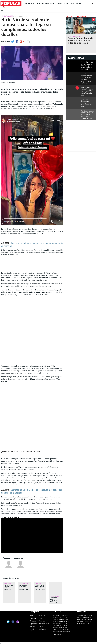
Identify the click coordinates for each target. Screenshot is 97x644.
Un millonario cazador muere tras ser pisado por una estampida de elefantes (86, 79)
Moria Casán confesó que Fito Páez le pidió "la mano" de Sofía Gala (87, 91)
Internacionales (44, 624)
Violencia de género (10, 584)
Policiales (45, 3)
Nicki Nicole (9, 570)
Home (32, 616)
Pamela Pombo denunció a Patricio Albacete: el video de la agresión (8, 589)
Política (36, 3)
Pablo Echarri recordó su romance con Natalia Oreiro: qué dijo (24, 588)
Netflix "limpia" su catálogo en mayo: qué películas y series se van (40, 588)
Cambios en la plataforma (43, 584)
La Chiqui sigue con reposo (59, 596)
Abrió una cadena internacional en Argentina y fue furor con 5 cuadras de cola (87, 115)
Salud (78, 3)
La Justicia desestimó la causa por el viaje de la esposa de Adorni (87, 103)
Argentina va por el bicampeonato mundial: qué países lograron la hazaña (87, 66)
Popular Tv (33, 618)
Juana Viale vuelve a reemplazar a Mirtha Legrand (55, 600)
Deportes (54, 3)
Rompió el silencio (25, 584)
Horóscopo (42, 629)
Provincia (28, 3)
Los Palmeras (20, 570)
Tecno (73, 3)
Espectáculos (64, 3)
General (32, 626)
